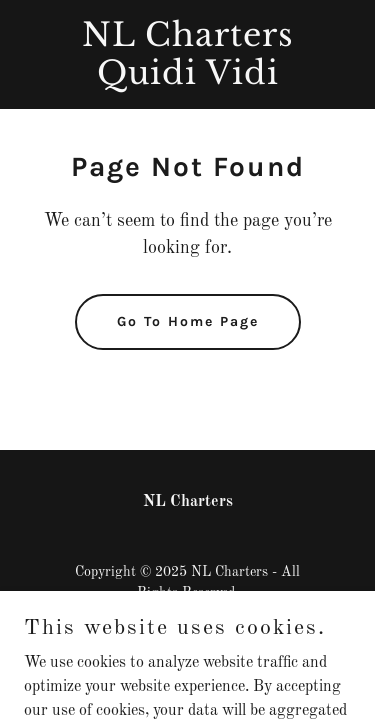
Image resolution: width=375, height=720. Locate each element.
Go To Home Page (188, 321)
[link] (187, 80)
